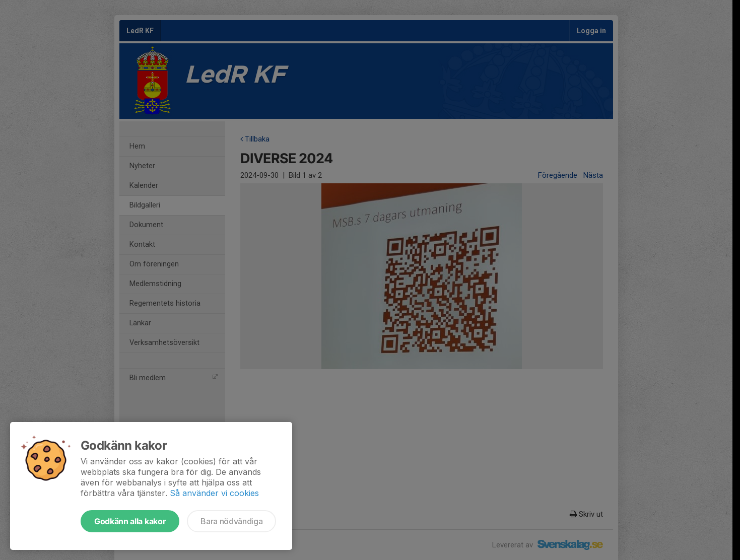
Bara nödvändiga (231, 521)
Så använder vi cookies (214, 493)
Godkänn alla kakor (130, 521)
